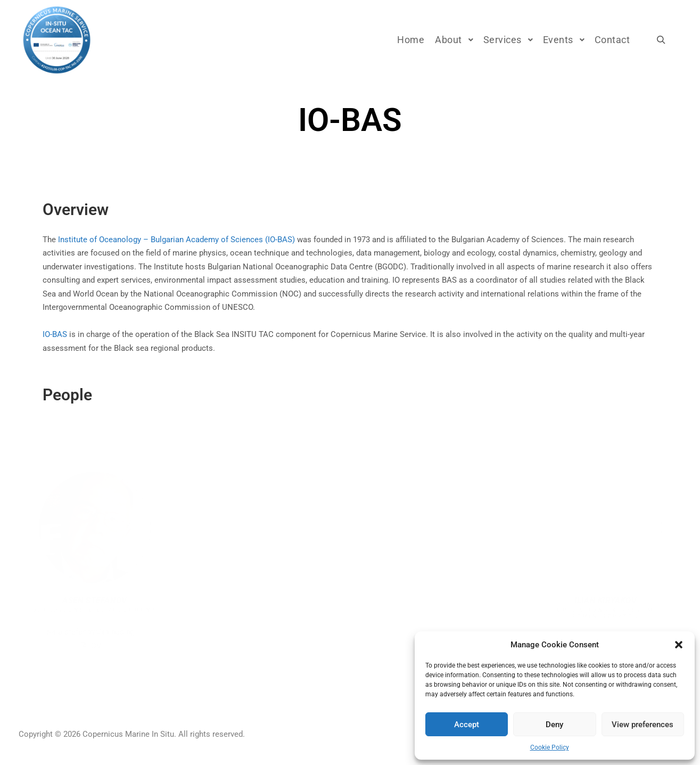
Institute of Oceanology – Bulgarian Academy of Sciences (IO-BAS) (176, 240)
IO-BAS (55, 334)
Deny (554, 725)
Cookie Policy (550, 747)
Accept (467, 725)
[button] (679, 645)
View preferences (643, 725)
